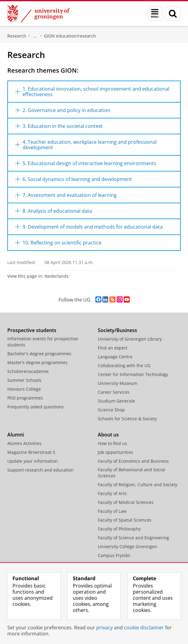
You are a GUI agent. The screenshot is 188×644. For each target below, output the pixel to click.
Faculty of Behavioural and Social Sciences (131, 473)
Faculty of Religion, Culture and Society (138, 485)
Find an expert (113, 348)
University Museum (118, 383)
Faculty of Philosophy (119, 529)
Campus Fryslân (114, 555)
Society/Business (117, 330)
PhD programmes (25, 398)
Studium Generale (116, 401)
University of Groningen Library (130, 339)
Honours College (24, 389)
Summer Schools (24, 380)
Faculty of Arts (112, 493)
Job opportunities (115, 452)
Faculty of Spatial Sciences (125, 520)
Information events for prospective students (43, 342)
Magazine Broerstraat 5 (31, 452)
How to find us (112, 443)
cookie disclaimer (144, 628)
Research (17, 36)
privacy (105, 628)
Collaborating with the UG (124, 365)
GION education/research (70, 36)
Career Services (114, 392)
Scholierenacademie (28, 371)
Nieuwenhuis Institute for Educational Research (35, 36)
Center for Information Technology (133, 374)
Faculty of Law (112, 511)
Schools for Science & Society (127, 419)
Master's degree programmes (37, 362)
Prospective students (32, 330)
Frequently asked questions (35, 407)
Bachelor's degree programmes (39, 354)
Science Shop (111, 410)
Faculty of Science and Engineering (133, 538)
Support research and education (41, 470)
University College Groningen (128, 546)
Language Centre (115, 357)
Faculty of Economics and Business (133, 461)
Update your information (33, 461)
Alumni (16, 435)
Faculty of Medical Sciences (126, 502)
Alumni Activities (24, 443)
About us (108, 435)
